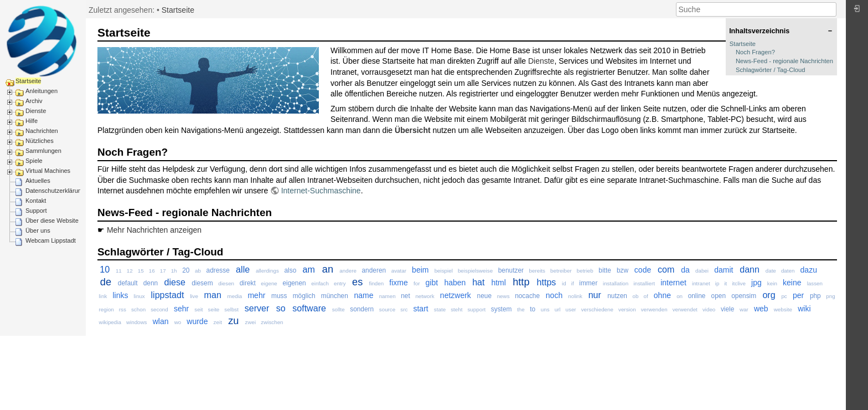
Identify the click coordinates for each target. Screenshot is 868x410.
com (666, 269)
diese (174, 282)
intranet (701, 283)
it (725, 283)
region (107, 309)
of (645, 296)
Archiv (34, 101)
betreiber (561, 271)
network (425, 296)
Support (36, 211)
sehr (181, 309)
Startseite (28, 81)
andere (348, 271)
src (404, 309)
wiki (804, 309)
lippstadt (167, 295)
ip (717, 283)
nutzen (617, 296)
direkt (248, 283)
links (120, 295)
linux (139, 296)
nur (595, 295)
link (103, 296)
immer (588, 283)
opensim (744, 296)
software (309, 308)
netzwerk (456, 295)
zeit (218, 322)
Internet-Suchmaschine (321, 191)
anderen (374, 270)
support (476, 309)
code (643, 270)
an (328, 269)
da (685, 270)
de (106, 282)
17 (163, 271)
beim (420, 270)
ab (198, 271)
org (769, 295)
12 (130, 271)
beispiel (444, 271)
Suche (831, 9)
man (213, 295)
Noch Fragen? (755, 52)
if (573, 283)
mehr (256, 295)
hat (478, 282)
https (546, 282)
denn (151, 283)
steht (456, 309)
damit (724, 270)
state (440, 309)
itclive (739, 283)
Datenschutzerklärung (55, 191)
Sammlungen (43, 151)
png (830, 296)
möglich (304, 296)
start (420, 309)
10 (105, 269)
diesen (226, 283)
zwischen (272, 322)
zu (233, 321)
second (159, 309)
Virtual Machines (48, 171)
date (771, 271)
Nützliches (40, 141)
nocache (527, 296)
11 (119, 271)
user (571, 309)
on (680, 296)
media (235, 296)
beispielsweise (475, 271)
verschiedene (597, 309)
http (521, 282)
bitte (604, 270)
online (697, 296)
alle (243, 269)
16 (152, 271)
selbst (231, 309)
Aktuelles (38, 181)
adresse (218, 270)
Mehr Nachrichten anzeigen (154, 230)
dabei (702, 271)
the (521, 309)
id (564, 283)
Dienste (36, 111)
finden (377, 283)
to (533, 309)
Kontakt (36, 201)
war (744, 309)
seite (214, 309)
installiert (644, 283)
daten (788, 271)
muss (279, 296)
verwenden (654, 309)
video (709, 309)
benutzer (511, 270)
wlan (161, 321)
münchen (335, 296)
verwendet (685, 309)
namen (387, 296)
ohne (662, 295)
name (363, 295)
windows (137, 322)
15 (141, 271)
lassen (815, 283)
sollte (339, 309)
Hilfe (32, 121)
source (387, 309)
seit (198, 309)
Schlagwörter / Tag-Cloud (770, 70)
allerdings (267, 271)
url (558, 309)
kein (772, 283)
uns (545, 309)
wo (178, 322)
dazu (809, 270)
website (783, 309)
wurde (197, 321)
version (627, 309)
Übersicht (413, 130)
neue (484, 296)
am (309, 269)
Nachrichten (42, 131)
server (257, 308)
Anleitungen (42, 91)
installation (616, 283)
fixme (398, 283)
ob (636, 296)
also (290, 270)
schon (138, 309)
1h (174, 271)
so (281, 308)
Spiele (34, 161)
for (417, 283)
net (405, 296)
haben (455, 283)
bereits (537, 271)
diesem (202, 283)
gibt (432, 283)
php (815, 296)
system (502, 309)
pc (784, 296)
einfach (320, 283)
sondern (362, 309)
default (128, 283)
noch (554, 295)
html (498, 283)
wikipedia (110, 322)
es (357, 282)
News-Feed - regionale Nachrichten (784, 61)
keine (792, 283)
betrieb (585, 271)
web (761, 309)
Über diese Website (52, 221)
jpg (756, 283)
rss (123, 309)
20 (186, 270)
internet (673, 283)
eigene (269, 283)
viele (727, 309)
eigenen (294, 283)
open (719, 296)
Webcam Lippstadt (51, 240)
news (503, 296)
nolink (575, 296)
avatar (399, 271)
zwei (251, 322)
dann (750, 269)
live (194, 296)
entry (340, 283)
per (798, 295)
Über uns (38, 230)
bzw (622, 270)
